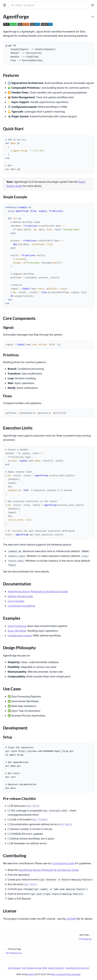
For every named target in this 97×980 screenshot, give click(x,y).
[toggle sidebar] (4, 5)
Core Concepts (16, 601)
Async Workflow (17, 631)
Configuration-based (19, 636)
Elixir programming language (66, 974)
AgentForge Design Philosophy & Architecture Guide (38, 592)
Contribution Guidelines (21, 606)
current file (41, 968)
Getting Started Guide (20, 596)
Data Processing (17, 626)
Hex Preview (28, 968)
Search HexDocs (56, 968)
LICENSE (71, 919)
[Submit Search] (12, 6)
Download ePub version (77, 968)
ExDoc (31, 974)
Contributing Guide (63, 863)
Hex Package (14, 968)
